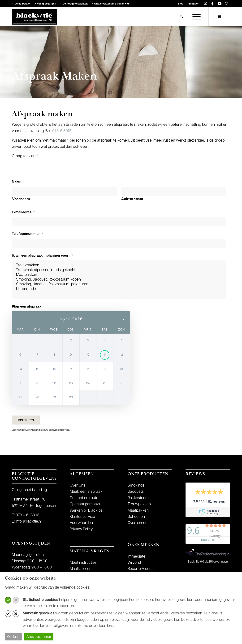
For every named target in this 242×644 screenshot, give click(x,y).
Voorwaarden (81, 523)
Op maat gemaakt (85, 504)
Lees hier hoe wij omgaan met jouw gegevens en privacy (41, 430)
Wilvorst (134, 563)
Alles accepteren (39, 637)
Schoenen (136, 517)
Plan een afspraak (27, 306)
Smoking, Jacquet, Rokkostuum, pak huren (119, 284)
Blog (181, 4)
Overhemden (139, 523)
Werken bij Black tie (86, 511)
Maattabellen (81, 569)
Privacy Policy (81, 529)
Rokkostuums (139, 498)
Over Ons (78, 486)
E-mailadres (23, 212)
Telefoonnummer (27, 234)
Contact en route (84, 498)
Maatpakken (119, 275)
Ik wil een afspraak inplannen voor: (42, 255)
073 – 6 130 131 (28, 515)
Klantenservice (82, 517)
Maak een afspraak (86, 492)
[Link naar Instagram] (227, 4)
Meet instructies (83, 563)
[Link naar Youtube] (219, 4)
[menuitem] (181, 4)
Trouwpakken (119, 265)
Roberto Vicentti (141, 569)
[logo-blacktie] (34, 17)
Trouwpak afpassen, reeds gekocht (119, 270)
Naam (18, 181)
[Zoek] (181, 17)
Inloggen (194, 4)
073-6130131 (62, 131)
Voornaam (21, 199)
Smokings (136, 486)
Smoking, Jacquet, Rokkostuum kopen (119, 280)
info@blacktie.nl (29, 522)
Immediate (136, 557)
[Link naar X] (205, 4)
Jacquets (136, 492)
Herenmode (119, 289)
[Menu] (195, 17)
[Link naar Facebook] (212, 4)
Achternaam (132, 199)
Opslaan (13, 637)
